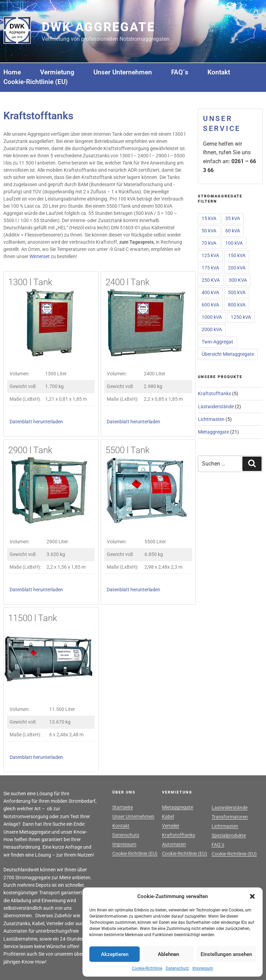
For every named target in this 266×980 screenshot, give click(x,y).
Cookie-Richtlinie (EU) (36, 82)
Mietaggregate (213, 432)
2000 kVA (212, 329)
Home (12, 72)
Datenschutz (177, 968)
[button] (252, 896)
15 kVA (209, 218)
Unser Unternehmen (123, 72)
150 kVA (237, 255)
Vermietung (57, 72)
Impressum (203, 968)
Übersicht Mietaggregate (228, 354)
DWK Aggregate (98, 27)
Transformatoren (230, 817)
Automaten (174, 844)
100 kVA (234, 243)
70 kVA (209, 243)
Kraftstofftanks (214, 394)
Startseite (123, 807)
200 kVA (237, 268)
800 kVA (237, 305)
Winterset (40, 256)
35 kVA (233, 218)
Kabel (168, 816)
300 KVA (238, 280)
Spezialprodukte (229, 835)
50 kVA (209, 231)
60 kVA (233, 231)
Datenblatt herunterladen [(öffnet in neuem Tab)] (36, 422)
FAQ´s (180, 72)
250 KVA (211, 280)
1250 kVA (241, 317)
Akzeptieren (115, 954)
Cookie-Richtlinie (147, 968)
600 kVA (210, 305)
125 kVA (210, 255)
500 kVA (237, 292)
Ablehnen (168, 954)
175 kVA (210, 268)
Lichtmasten (211, 419)
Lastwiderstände (216, 407)
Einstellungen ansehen (226, 954)
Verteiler (171, 826)
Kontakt (219, 72)
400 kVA (210, 292)
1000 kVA (212, 317)
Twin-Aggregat (217, 342)
